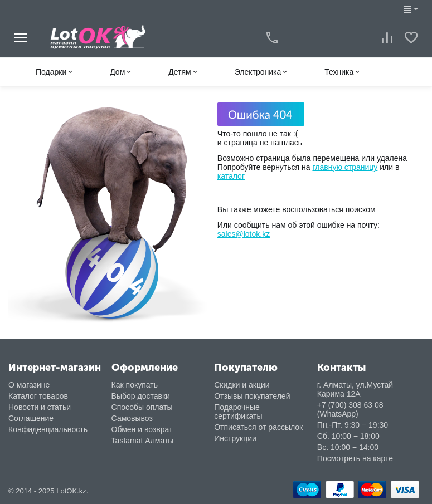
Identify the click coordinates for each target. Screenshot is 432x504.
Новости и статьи (40, 407)
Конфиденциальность (48, 429)
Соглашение (31, 418)
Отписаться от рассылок (258, 427)
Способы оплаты (142, 407)
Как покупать (135, 385)
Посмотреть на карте (355, 458)
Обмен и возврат (142, 429)
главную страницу (345, 167)
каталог (231, 176)
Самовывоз (132, 418)
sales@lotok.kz (244, 234)
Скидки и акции (242, 385)
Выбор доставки (141, 396)
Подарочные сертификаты (238, 412)
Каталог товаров (38, 396)
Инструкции (235, 438)
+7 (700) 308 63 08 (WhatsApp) (350, 409)
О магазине (29, 385)
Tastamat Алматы (143, 441)
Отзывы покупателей (252, 396)
